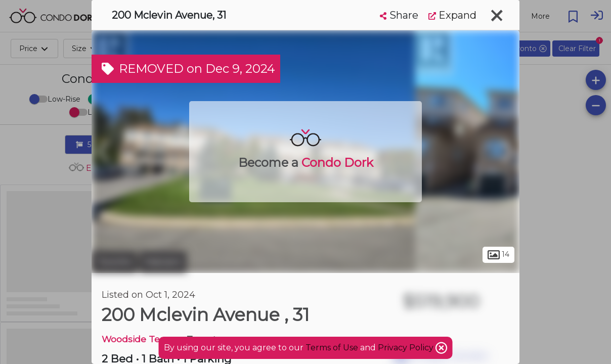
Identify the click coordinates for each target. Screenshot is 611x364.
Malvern (163, 262)
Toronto (114, 262)
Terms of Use (332, 348)
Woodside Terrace (142, 339)
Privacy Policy (407, 348)
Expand (452, 15)
